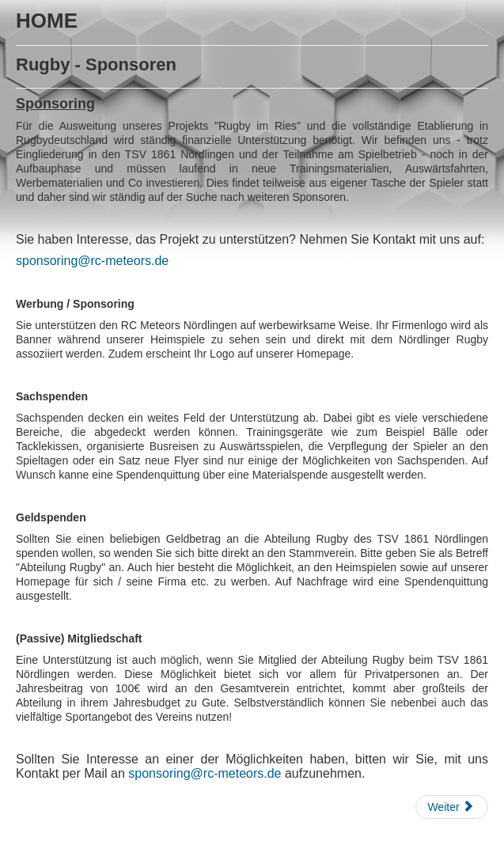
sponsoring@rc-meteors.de (92, 261)
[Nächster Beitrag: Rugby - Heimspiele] (452, 807)
